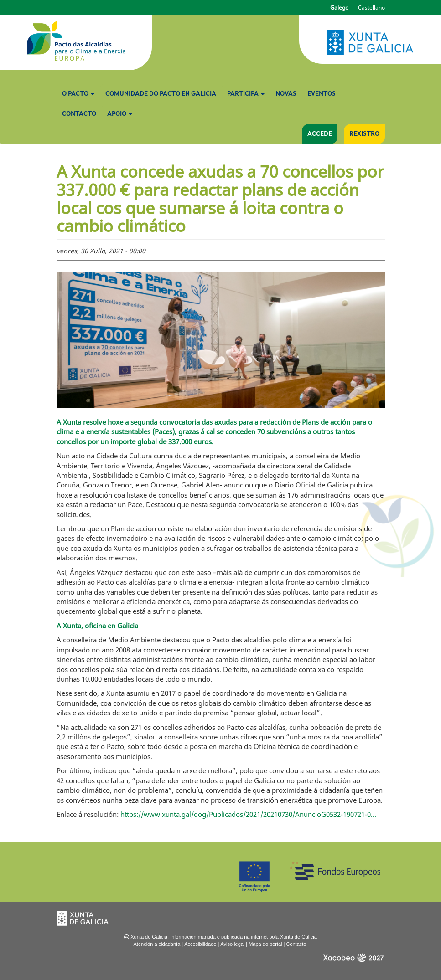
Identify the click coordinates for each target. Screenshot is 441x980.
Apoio (120, 114)
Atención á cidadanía (157, 944)
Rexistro (364, 134)
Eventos (322, 94)
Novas (286, 94)
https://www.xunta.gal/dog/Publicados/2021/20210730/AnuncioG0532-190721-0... (248, 814)
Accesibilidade (200, 944)
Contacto (79, 114)
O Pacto (78, 94)
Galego (339, 8)
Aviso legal (232, 944)
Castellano (371, 8)
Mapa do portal (265, 944)
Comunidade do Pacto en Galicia (161, 94)
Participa (246, 94)
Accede (320, 134)
